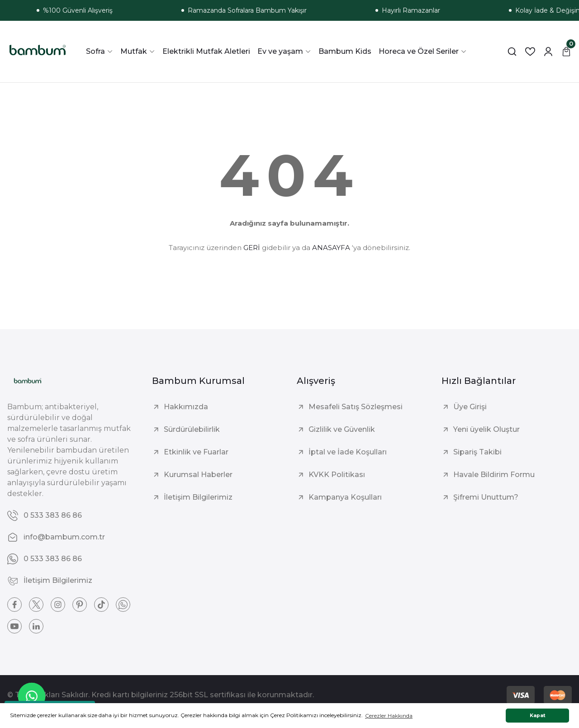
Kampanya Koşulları (345, 497)
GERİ (252, 248)
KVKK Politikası (337, 475)
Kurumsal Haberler (198, 475)
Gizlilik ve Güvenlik (342, 429)
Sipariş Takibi (477, 452)
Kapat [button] (538, 716)
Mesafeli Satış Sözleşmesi (356, 407)
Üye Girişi (470, 407)
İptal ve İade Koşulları (348, 452)
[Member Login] (548, 52)
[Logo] (38, 52)
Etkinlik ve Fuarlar (196, 452)
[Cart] (566, 52)
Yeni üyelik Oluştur (486, 429)
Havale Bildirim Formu (494, 475)
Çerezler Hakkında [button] (389, 716)
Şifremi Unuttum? (486, 497)
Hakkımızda (186, 407)
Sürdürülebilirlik (192, 429)
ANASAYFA (331, 248)
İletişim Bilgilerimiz (198, 497)
